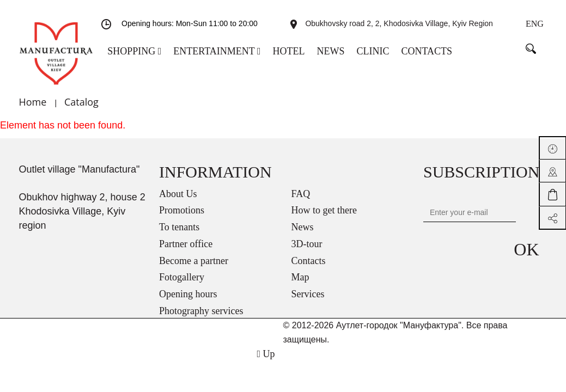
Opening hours (188, 294)
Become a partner (194, 261)
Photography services (201, 311)
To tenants (179, 227)
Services (308, 294)
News (303, 227)
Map (300, 277)
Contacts (309, 261)
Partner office (186, 244)
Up (266, 354)
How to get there (324, 210)
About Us (178, 194)
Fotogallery (182, 277)
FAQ (301, 194)
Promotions (182, 210)
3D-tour (307, 244)
